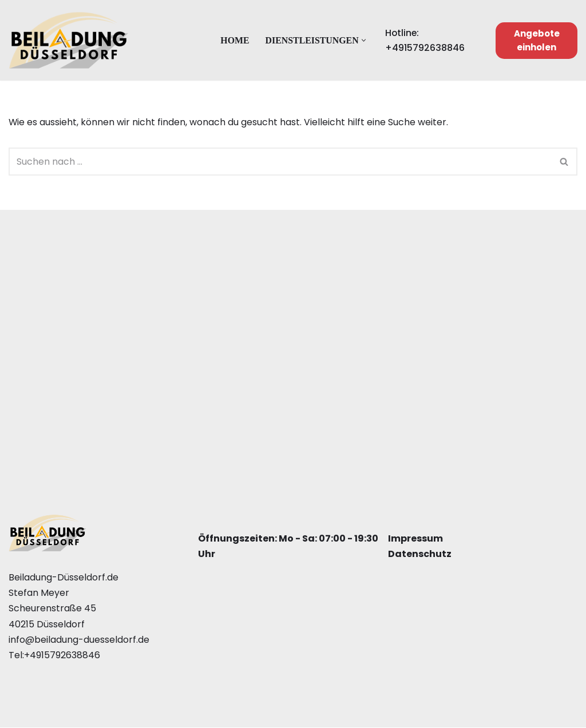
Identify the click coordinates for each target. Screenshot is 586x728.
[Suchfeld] (280, 162)
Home (234, 40)
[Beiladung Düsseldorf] (69, 40)
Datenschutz (420, 554)
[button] (364, 40)
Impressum (415, 539)
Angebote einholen (537, 40)
